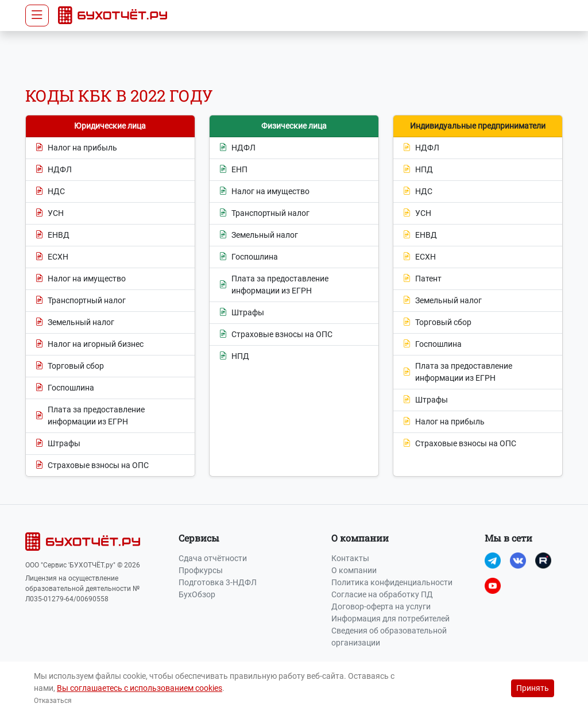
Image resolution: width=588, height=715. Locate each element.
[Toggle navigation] (37, 16)
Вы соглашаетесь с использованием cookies (140, 688)
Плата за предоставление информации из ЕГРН (90, 416)
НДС (50, 192)
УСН (49, 213)
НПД (234, 356)
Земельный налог (75, 322)
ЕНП (233, 170)
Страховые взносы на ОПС (92, 465)
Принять (533, 688)
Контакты (350, 558)
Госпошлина (65, 388)
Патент (422, 279)
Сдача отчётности (213, 558)
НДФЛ (53, 170)
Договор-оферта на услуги (381, 606)
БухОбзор (197, 594)
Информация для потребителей (390, 619)
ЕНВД (52, 235)
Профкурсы (201, 570)
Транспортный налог (80, 301)
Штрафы (58, 444)
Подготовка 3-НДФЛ (218, 582)
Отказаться (53, 701)
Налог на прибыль (76, 148)
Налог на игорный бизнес (89, 344)
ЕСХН (52, 257)
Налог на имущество (80, 279)
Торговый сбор (69, 366)
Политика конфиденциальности (392, 582)
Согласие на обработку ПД (382, 594)
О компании (354, 570)
